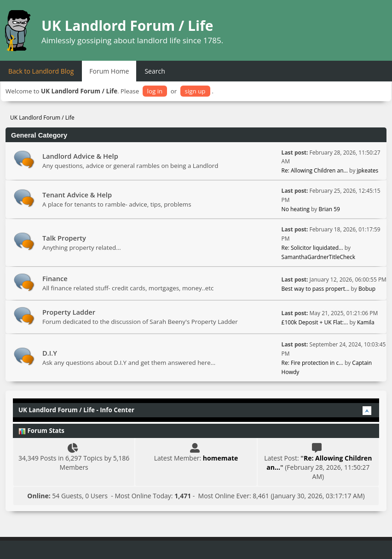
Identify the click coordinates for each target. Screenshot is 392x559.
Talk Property (64, 238)
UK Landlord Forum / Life (127, 26)
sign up (195, 91)
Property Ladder (69, 312)
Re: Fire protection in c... (312, 363)
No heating (296, 209)
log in (155, 91)
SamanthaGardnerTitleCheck (319, 257)
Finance (55, 278)
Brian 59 (329, 209)
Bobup (367, 289)
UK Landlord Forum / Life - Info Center (76, 410)
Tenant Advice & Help (77, 195)
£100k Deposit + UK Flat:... (315, 322)
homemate (220, 458)
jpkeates (368, 170)
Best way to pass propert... (316, 289)
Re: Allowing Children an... (315, 170)
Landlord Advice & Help (80, 156)
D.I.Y (50, 353)
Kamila (366, 322)
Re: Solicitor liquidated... (312, 248)
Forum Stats (41, 431)
